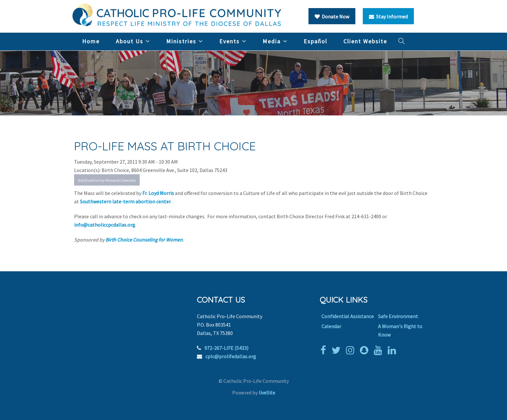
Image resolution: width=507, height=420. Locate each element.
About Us (129, 41)
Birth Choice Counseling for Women (144, 240)
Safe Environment (398, 316)
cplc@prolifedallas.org (231, 356)
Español (315, 41)
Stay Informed (388, 16)
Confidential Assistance (348, 316)
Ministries (181, 41)
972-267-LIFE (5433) (226, 348)
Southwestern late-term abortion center (125, 201)
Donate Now (332, 16)
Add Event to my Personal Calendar (107, 180)
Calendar (331, 326)
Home (91, 41)
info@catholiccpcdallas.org (105, 225)
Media (272, 41)
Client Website (365, 41)
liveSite (267, 393)
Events (229, 41)
